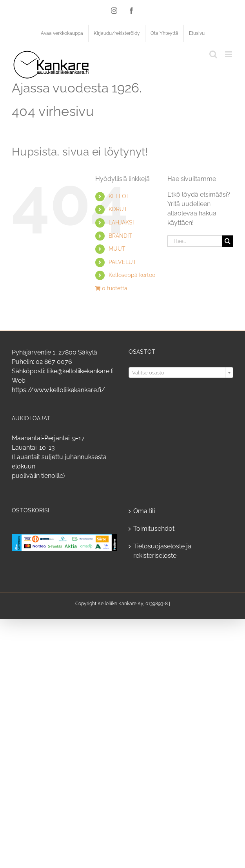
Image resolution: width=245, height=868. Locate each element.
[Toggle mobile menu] (229, 54)
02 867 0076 (54, 362)
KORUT (118, 209)
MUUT (117, 249)
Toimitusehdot (154, 529)
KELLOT (119, 196)
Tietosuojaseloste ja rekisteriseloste (162, 551)
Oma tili (144, 511)
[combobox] (181, 373)
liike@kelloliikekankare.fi (80, 371)
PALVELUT (122, 262)
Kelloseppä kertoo (132, 275)
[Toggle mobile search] (213, 54)
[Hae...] (195, 241)
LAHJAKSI (121, 222)
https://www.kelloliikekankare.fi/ (58, 390)
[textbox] (181, 373)
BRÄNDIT (120, 236)
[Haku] (228, 241)
